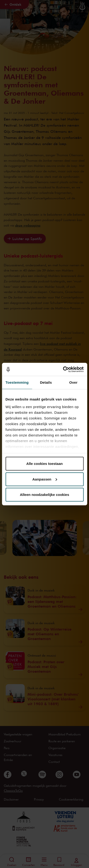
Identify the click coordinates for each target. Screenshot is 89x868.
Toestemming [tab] (17, 382)
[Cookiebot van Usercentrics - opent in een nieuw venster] (63, 369)
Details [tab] (46, 382)
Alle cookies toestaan (44, 464)
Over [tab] (73, 382)
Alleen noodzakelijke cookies (45, 495)
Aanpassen (45, 479)
